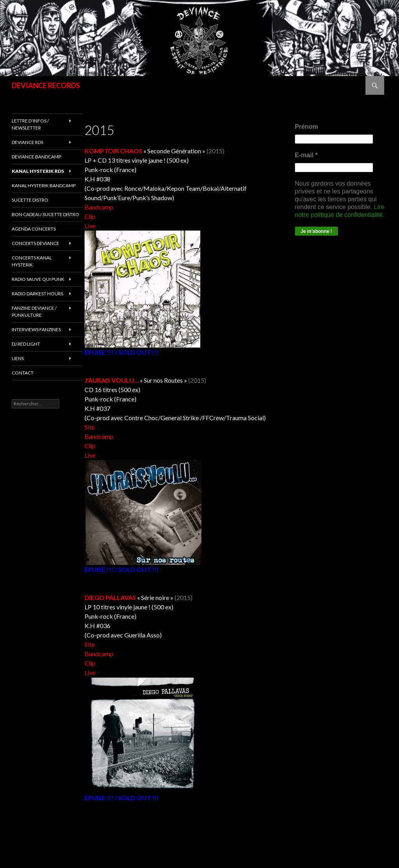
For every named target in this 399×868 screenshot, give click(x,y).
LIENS (18, 358)
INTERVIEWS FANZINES (36, 329)
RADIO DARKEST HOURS (37, 294)
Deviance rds (27, 142)
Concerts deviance (35, 243)
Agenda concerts (34, 229)
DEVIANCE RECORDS (46, 85)
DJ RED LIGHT (26, 344)
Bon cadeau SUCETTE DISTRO (45, 214)
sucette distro (30, 200)
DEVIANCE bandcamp (36, 157)
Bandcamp (99, 207)
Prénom (307, 127)
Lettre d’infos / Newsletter (30, 124)
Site (90, 427)
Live (90, 226)
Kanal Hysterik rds (38, 171)
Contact (23, 373)
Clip (90, 216)
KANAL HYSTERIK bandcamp (44, 185)
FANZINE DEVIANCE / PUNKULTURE (34, 312)
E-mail (306, 155)
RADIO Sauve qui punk (38, 279)
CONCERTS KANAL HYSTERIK (32, 261)
